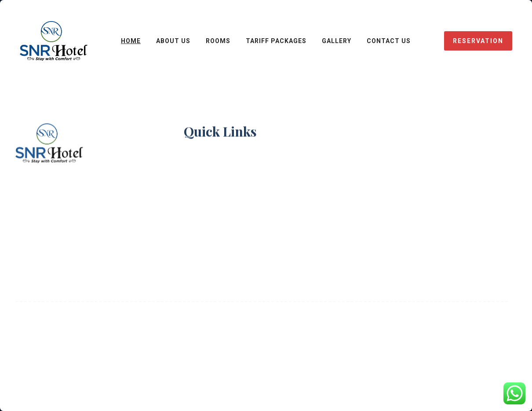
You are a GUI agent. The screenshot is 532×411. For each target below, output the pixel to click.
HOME (131, 41)
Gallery (337, 41)
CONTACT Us (389, 41)
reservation (478, 41)
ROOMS (218, 41)
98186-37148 (87, 181)
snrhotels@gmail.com (91, 201)
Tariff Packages (276, 41)
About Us (201, 172)
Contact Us (205, 196)
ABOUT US (173, 41)
